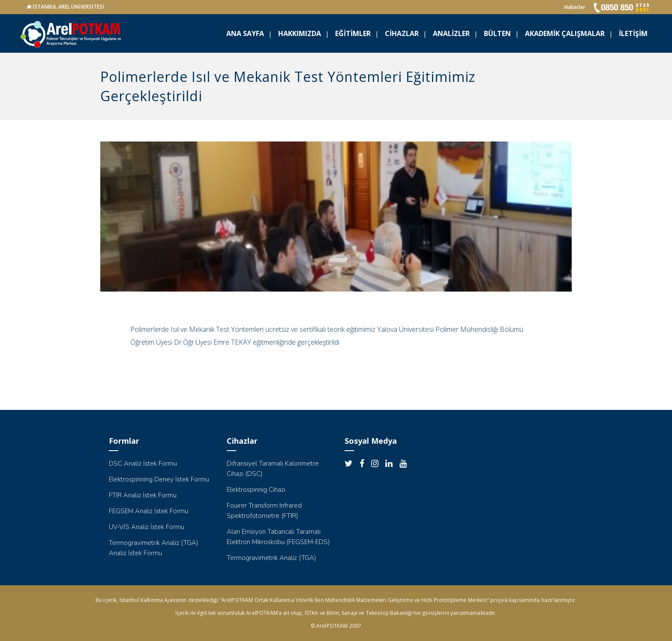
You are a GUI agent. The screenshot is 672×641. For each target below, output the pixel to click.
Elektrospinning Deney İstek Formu (159, 479)
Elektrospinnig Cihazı (256, 490)
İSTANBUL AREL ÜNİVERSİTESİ (68, 7)
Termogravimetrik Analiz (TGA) (271, 558)
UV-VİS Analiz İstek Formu (147, 527)
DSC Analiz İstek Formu (143, 463)
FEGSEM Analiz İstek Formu (148, 511)
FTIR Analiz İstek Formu (143, 495)
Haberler (575, 7)
